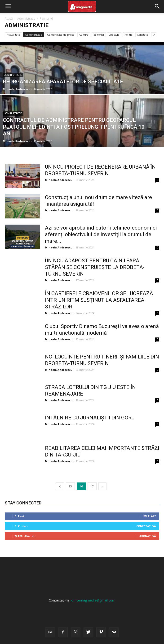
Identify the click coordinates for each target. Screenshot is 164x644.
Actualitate (13, 35)
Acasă (9, 19)
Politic (128, 35)
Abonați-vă (148, 536)
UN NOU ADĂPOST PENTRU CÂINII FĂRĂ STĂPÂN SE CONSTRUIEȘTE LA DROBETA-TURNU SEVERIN (95, 267)
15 (70, 486)
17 (92, 486)
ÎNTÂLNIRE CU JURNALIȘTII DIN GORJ (90, 418)
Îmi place (149, 516)
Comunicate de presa (61, 35)
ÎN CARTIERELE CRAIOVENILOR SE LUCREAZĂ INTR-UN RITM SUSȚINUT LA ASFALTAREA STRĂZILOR (99, 300)
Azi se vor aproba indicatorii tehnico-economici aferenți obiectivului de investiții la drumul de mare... (101, 234)
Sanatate (143, 35)
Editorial (99, 35)
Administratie (26, 19)
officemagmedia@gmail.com (93, 600)
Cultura (84, 35)
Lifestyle (114, 35)
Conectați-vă (146, 526)
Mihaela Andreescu (17, 89)
